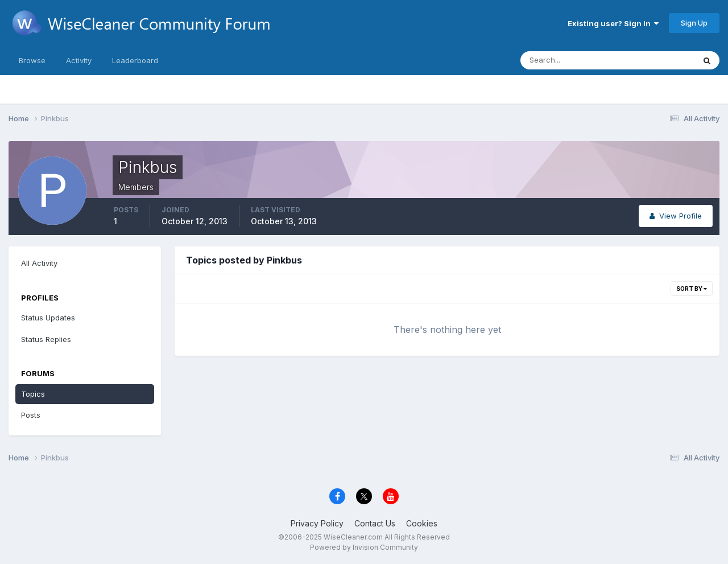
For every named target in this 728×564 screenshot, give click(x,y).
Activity (79, 60)
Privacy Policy (317, 523)
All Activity (39, 263)
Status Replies (46, 339)
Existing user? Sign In (613, 23)
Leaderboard (135, 60)
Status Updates (48, 318)
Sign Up (694, 23)
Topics (33, 394)
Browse (32, 60)
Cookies (422, 523)
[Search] (570, 60)
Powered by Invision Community (364, 547)
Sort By (692, 289)
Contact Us (375, 523)
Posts (31, 415)
